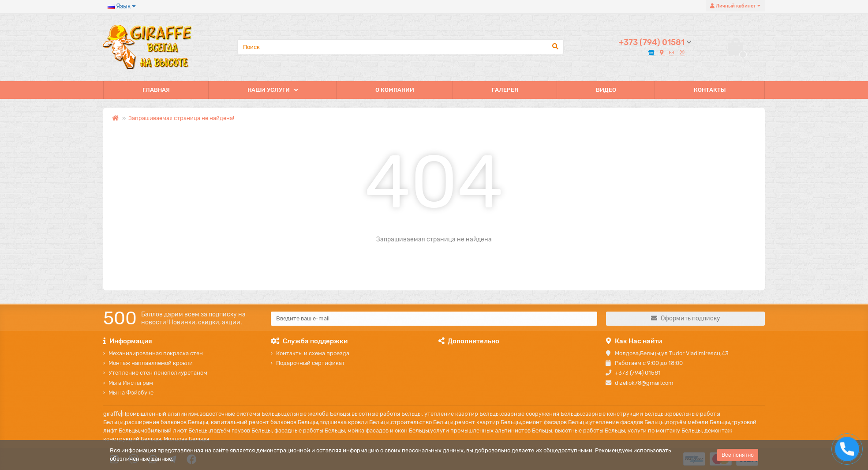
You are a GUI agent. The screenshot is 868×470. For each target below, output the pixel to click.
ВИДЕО (606, 90)
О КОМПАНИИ (395, 90)
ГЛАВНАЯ (156, 90)
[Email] (434, 319)
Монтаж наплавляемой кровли (151, 363)
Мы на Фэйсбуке (131, 393)
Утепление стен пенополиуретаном (158, 373)
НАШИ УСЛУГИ (269, 90)
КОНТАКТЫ (710, 90)
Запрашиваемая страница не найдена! (181, 118)
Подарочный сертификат (311, 363)
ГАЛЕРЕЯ (505, 90)
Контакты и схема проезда (313, 353)
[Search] (400, 47)
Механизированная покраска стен (156, 353)
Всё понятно (738, 455)
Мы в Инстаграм (131, 383)
